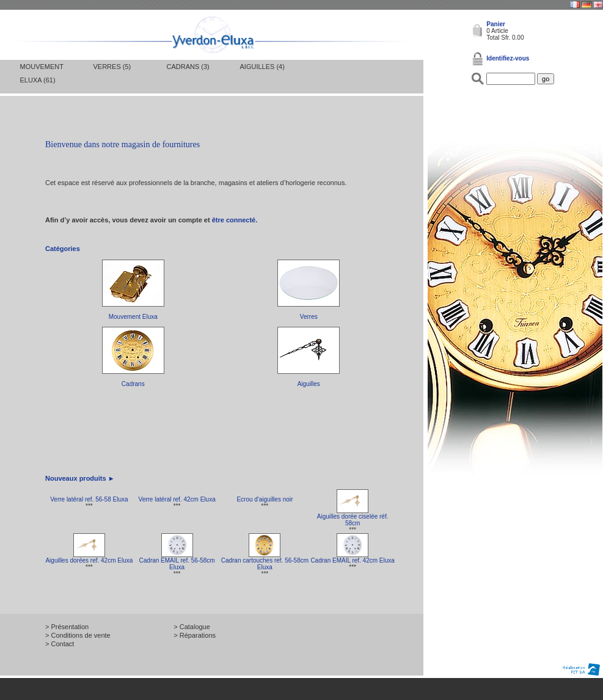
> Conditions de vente (78, 635)
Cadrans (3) (188, 67)
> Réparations (195, 635)
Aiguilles (309, 384)
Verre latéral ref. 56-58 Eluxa (89, 499)
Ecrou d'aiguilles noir (265, 499)
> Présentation (67, 627)
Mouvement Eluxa (133, 317)
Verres (309, 317)
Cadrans (133, 384)
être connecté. (235, 220)
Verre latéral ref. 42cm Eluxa (177, 499)
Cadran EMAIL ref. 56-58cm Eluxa (177, 564)
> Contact (60, 644)
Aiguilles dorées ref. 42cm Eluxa (89, 560)
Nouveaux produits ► (80, 478)
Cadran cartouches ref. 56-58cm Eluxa (265, 564)
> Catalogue (192, 627)
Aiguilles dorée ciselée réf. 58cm (353, 520)
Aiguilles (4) (262, 67)
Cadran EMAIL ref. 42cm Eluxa (352, 560)
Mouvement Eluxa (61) (42, 73)
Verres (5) (112, 67)
